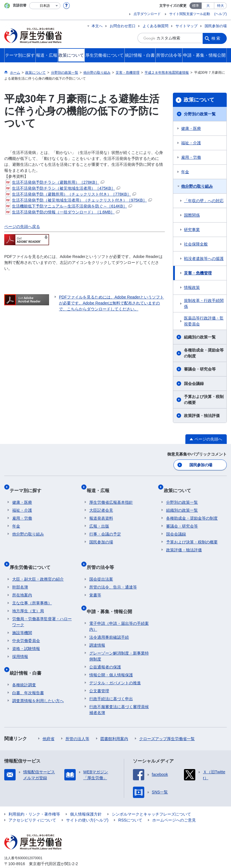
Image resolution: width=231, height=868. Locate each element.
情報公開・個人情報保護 (111, 657)
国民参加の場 (216, 26)
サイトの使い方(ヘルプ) (87, 803)
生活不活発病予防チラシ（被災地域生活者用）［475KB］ (63, 188)
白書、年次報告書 (28, 675)
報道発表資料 (101, 512)
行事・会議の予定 (105, 528)
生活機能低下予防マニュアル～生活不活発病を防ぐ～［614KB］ (69, 206)
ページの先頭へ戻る (22, 226)
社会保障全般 (196, 244)
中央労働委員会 (26, 629)
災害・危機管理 (198, 273)
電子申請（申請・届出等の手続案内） (119, 609)
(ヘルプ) (221, 14)
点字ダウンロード (147, 14)
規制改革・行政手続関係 (204, 303)
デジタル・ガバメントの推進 (115, 665)
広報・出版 (99, 520)
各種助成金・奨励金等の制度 (204, 353)
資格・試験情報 (26, 637)
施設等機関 (22, 621)
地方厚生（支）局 (28, 599)
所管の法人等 (77, 721)
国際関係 (192, 215)
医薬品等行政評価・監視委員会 (204, 321)
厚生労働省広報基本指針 (111, 496)
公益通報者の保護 (105, 649)
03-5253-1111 (36, 852)
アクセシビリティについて (32, 803)
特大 (221, 6)
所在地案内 (22, 583)
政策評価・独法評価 (202, 416)
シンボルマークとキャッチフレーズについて (151, 797)
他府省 (48, 721)
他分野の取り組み (197, 186)
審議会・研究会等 (200, 369)
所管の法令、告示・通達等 (113, 575)
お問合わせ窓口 (123, 26)
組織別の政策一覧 (200, 337)
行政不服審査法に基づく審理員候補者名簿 (119, 692)
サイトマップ (187, 26)
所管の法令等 (103, 558)
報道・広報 (101, 486)
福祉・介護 (191, 143)
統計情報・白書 (28, 658)
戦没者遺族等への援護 (204, 259)
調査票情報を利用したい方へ (38, 683)
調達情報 (97, 628)
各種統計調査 (24, 667)
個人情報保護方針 (86, 797)
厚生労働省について (33, 558)
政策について (199, 100)
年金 (185, 172)
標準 (196, 6)
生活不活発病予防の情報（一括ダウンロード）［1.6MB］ (62, 212)
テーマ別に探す (28, 486)
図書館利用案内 (114, 721)
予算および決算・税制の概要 (204, 400)
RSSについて (130, 803)
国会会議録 (194, 384)
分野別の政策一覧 (200, 114)
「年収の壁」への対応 (204, 201)
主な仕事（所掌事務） (32, 591)
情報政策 (192, 287)
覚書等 (95, 583)
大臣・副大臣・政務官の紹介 (38, 567)
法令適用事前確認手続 (109, 620)
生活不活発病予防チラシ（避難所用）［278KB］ (55, 182)
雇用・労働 (191, 157)
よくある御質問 (155, 26)
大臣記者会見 (101, 504)
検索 (216, 38)
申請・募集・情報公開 (112, 596)
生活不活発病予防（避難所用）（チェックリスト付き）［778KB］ (71, 194)
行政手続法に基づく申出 (111, 681)
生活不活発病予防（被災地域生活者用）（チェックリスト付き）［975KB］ (79, 200)
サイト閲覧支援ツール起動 (190, 14)
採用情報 (20, 645)
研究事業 (192, 230)
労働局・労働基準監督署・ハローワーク (42, 610)
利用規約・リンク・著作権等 (34, 797)
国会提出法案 (101, 567)
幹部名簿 (20, 575)
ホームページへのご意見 (174, 803)
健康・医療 (191, 128)
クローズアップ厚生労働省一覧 (167, 721)
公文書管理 (99, 673)
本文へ (97, 26)
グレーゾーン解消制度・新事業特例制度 (119, 639)
